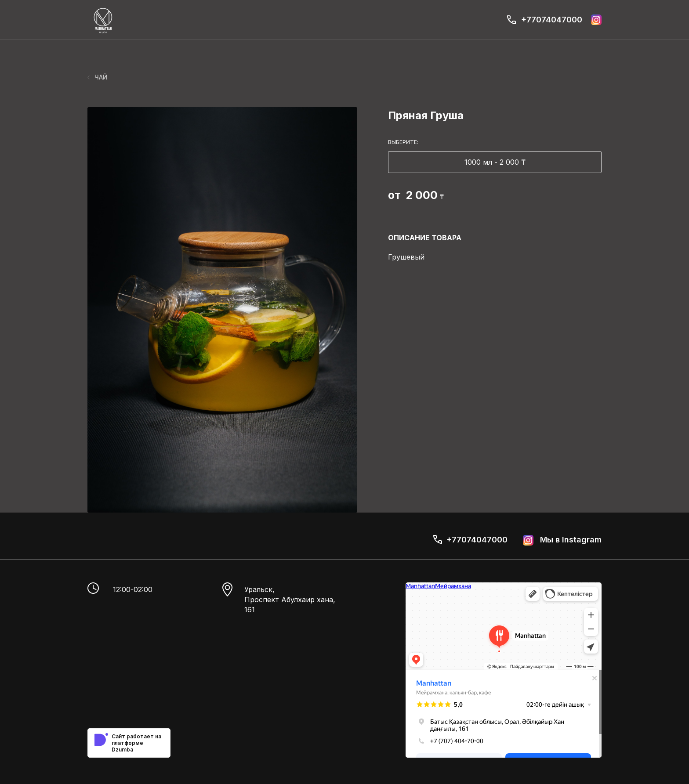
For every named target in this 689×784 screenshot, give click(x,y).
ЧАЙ (98, 77)
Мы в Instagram (562, 540)
